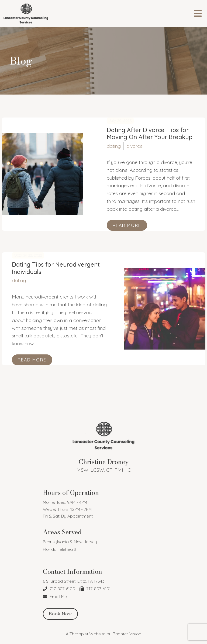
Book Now (60, 614)
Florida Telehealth (60, 549)
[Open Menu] (198, 14)
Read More (127, 225)
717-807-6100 (59, 589)
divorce (134, 146)
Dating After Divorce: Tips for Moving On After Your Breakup (150, 133)
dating (114, 146)
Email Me (55, 596)
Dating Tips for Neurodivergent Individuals (56, 268)
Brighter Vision (127, 634)
